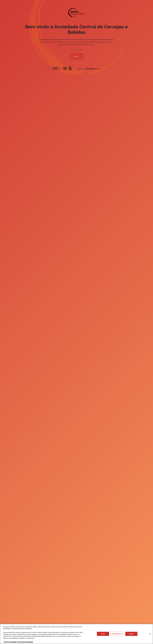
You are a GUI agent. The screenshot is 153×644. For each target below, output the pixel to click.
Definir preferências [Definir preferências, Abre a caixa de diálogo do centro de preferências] (117, 635)
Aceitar (103, 635)
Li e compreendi (76, 50)
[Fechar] (150, 635)
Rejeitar (131, 635)
